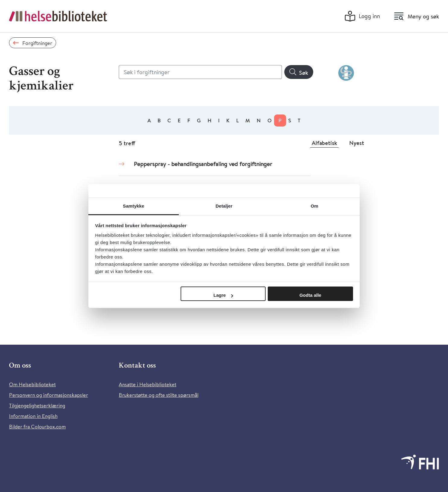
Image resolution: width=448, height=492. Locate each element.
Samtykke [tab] (134, 206)
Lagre (223, 295)
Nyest (357, 143)
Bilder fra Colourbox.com (37, 426)
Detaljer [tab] (224, 206)
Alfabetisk (324, 143)
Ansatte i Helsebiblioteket (148, 384)
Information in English (33, 416)
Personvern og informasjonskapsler (49, 395)
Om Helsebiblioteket (32, 384)
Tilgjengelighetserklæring (37, 405)
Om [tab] (314, 206)
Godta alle (310, 295)
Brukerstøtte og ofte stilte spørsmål (159, 395)
